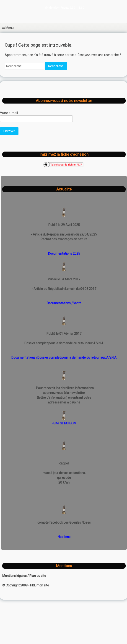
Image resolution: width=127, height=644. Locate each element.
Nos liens (64, 537)
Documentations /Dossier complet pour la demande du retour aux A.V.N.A (64, 357)
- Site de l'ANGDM (64, 423)
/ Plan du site (37, 576)
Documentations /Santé (64, 303)
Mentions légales (15, 576)
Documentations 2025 (64, 254)
